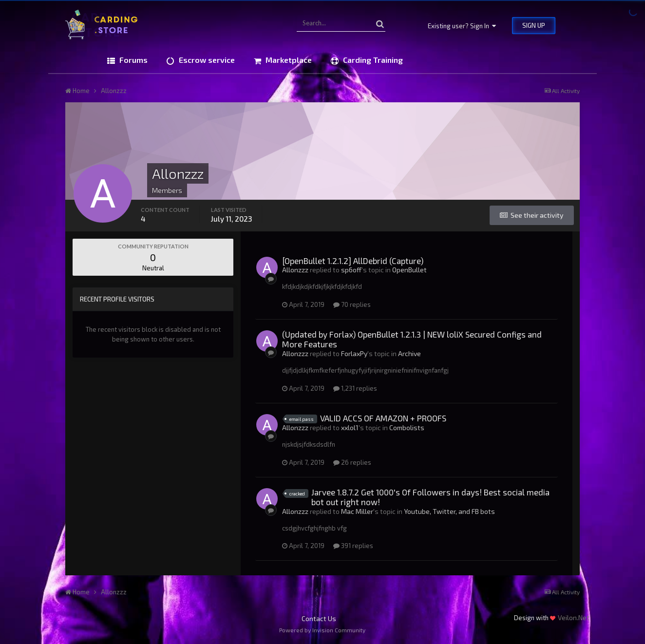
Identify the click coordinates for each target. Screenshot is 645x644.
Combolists (407, 427)
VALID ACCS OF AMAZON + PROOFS (383, 418)
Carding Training (372, 60)
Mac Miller (357, 511)
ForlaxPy (354, 353)
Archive (409, 353)
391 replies (353, 546)
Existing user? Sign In (462, 26)
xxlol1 (350, 427)
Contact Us (319, 618)
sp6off (351, 270)
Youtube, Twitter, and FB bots (449, 511)
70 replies (352, 304)
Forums (133, 60)
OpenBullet (409, 270)
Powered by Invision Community (322, 630)
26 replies (352, 462)
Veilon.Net (574, 617)
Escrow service (206, 60)
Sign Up (534, 25)
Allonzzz (295, 270)
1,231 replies (355, 388)
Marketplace (288, 60)
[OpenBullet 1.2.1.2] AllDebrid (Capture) (353, 261)
